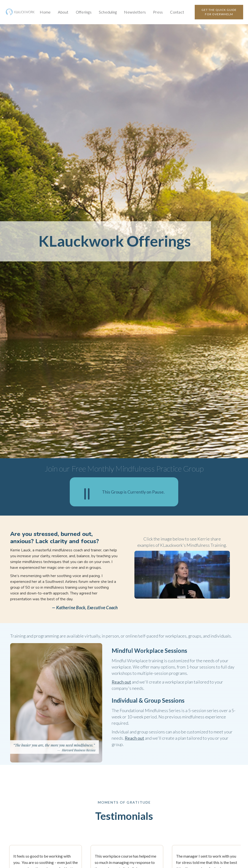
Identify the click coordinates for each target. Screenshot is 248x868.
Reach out (121, 682)
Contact (177, 12)
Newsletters (135, 12)
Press (158, 12)
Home (45, 12)
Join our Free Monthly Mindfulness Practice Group (124, 468)
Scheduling (108, 12)
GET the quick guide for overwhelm (219, 12)
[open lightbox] (182, 575)
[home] (20, 12)
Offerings (84, 12)
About (63, 12)
